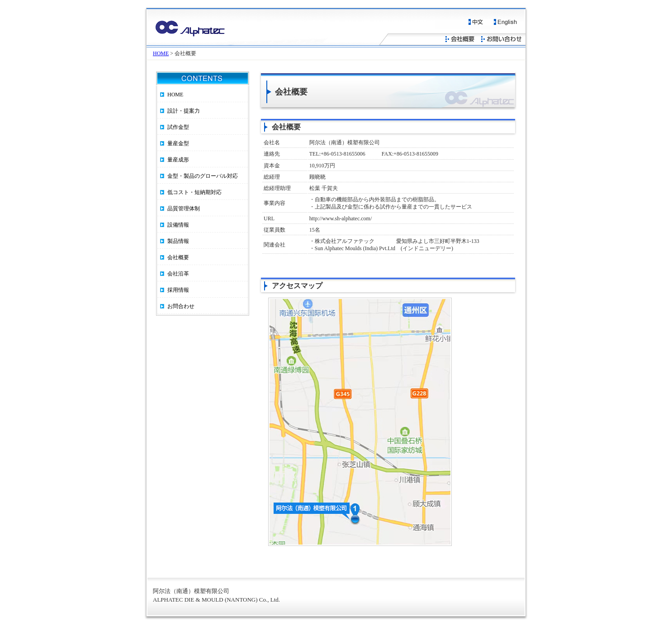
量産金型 (178, 143)
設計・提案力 (184, 111)
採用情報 (178, 290)
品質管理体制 (184, 209)
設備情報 (178, 225)
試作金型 (178, 127)
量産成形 (178, 160)
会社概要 (178, 257)
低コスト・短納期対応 (194, 192)
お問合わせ (181, 306)
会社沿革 (178, 274)
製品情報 (178, 241)
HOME (161, 53)
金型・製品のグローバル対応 (203, 176)
